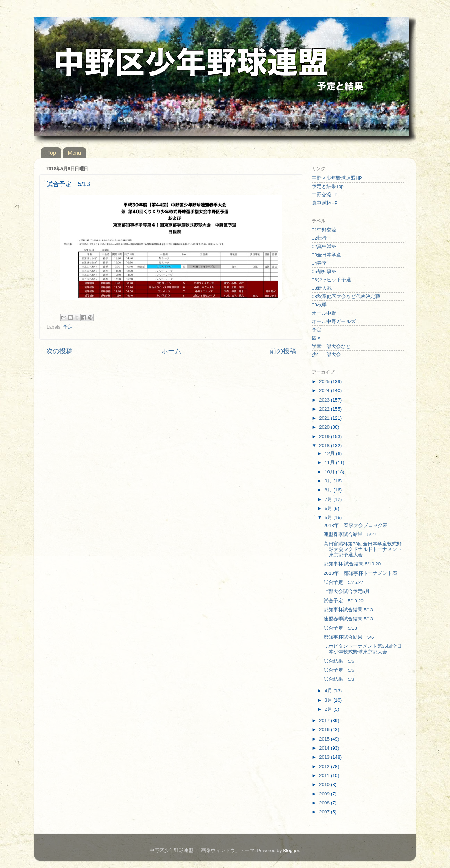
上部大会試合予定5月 (347, 591)
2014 (325, 748)
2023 (325, 400)
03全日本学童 (327, 255)
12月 (330, 453)
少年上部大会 (326, 354)
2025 (325, 382)
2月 (329, 709)
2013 (325, 757)
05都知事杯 (324, 271)
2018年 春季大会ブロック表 (356, 525)
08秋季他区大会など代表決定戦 (346, 296)
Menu (75, 153)
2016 (325, 730)
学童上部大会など (331, 346)
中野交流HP (325, 195)
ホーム (171, 351)
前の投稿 (283, 351)
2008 (325, 803)
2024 (325, 391)
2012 (325, 766)
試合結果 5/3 (339, 679)
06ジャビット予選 (331, 280)
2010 (325, 784)
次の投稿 (59, 351)
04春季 (319, 263)
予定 (68, 327)
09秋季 (319, 305)
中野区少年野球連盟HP (337, 178)
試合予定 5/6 (339, 670)
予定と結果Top (328, 186)
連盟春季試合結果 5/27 (350, 534)
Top (52, 153)
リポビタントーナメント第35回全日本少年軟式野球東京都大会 (363, 649)
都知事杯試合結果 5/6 (349, 637)
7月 (329, 499)
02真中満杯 (324, 246)
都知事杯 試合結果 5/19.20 (352, 564)
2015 (325, 739)
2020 (325, 427)
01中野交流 (324, 230)
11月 (330, 462)
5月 (329, 517)
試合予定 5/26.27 (344, 582)
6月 (329, 508)
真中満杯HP (325, 203)
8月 (329, 490)
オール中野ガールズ (334, 321)
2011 (325, 775)
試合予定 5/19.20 (344, 601)
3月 (329, 700)
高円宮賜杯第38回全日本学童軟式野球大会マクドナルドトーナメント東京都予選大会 (363, 549)
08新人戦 (322, 288)
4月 (329, 691)
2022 (325, 409)
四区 (317, 338)
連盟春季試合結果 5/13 (348, 619)
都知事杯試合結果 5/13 (348, 610)
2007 (325, 812)
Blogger (291, 850)
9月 (329, 481)
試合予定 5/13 (340, 628)
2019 (325, 436)
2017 (325, 721)
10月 (330, 472)
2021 (325, 418)
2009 (325, 794)
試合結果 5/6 (339, 661)
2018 (325, 445)
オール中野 (324, 313)
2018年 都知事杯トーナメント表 (360, 573)
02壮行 (319, 238)
